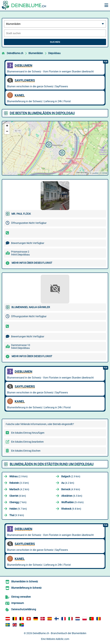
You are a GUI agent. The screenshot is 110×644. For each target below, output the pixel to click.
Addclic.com (62, 639)
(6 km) (18, 496)
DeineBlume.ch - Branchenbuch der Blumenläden (59, 633)
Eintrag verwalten (21, 597)
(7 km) (18, 502)
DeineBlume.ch (15, 53)
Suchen (55, 42)
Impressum (18, 603)
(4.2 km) (68, 483)
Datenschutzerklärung (24, 609)
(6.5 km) (72, 496)
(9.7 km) (18, 509)
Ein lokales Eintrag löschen (26, 451)
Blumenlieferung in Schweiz (26, 588)
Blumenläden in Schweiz (25, 581)
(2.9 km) (18, 476)
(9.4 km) (72, 502)
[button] (62, 152)
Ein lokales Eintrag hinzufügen (28, 433)
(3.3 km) (19, 483)
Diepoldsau (54, 53)
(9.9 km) (17, 515)
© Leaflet (94, 173)
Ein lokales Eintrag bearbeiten (27, 442)
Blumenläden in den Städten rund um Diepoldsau (52, 464)
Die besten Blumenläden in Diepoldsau (42, 113)
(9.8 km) (71, 509)
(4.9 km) (71, 489)
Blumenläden (36, 53)
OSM (105, 173)
